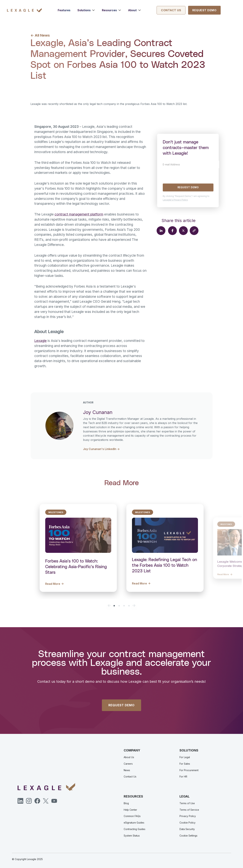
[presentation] (190, 175)
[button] (86, 10)
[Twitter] (46, 801)
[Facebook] (37, 801)
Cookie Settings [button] (43, 855)
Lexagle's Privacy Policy (175, 200)
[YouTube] (54, 801)
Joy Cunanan (60, 87)
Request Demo (204, 10)
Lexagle (40, 341)
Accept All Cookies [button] (21, 855)
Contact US (171, 10)
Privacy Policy (28, 844)
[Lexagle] (24, 10)
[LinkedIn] (20, 801)
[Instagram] (29, 801)
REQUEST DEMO (121, 705)
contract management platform (79, 214)
